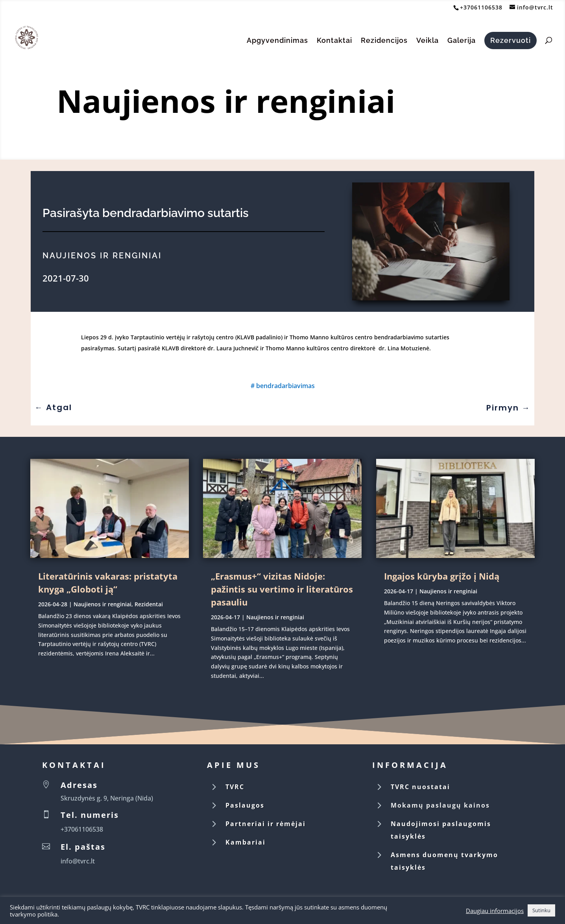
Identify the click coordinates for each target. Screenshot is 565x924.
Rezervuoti (511, 40)
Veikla (427, 41)
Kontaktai (334, 41)
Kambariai (246, 842)
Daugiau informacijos (495, 911)
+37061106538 (481, 7)
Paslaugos (245, 805)
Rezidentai (149, 604)
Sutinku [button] (541, 910)
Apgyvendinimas (277, 41)
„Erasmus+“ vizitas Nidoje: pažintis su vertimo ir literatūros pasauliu (282, 589)
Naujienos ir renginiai (226, 100)
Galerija (462, 41)
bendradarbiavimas (285, 386)
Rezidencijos (384, 41)
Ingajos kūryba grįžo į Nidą (442, 576)
